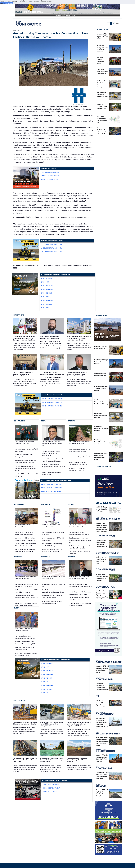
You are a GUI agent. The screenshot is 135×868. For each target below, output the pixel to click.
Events (17, 608)
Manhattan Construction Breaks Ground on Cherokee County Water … (26, 643)
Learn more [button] (49, 1)
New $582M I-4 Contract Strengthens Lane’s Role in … (53, 533)
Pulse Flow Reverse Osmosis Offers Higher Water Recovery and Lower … (102, 705)
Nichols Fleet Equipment (51, 784)
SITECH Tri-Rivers (46, 286)
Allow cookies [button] (9, 3)
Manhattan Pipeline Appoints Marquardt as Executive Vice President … (53, 467)
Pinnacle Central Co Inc (50, 172)
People (44, 421)
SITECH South (45, 282)
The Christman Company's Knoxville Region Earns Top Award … (80, 547)
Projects (72, 421)
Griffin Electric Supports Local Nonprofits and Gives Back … (78, 526)
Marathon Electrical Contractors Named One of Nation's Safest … (25, 533)
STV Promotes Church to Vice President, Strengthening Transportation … (51, 453)
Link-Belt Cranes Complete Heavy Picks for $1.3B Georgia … (52, 545)
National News (102, 30)
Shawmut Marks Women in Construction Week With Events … (25, 637)
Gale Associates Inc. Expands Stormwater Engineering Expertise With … (52, 444)
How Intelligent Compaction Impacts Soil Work (102, 95)
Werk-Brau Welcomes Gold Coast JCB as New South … (26, 475)
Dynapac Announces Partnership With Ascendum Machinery (80, 604)
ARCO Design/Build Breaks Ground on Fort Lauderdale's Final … (26, 654)
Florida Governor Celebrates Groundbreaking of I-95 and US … (79, 464)
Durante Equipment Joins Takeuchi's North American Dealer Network (80, 593)
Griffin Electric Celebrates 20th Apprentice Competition (24, 630)
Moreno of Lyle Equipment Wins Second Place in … (51, 474)
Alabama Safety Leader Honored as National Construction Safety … (26, 545)
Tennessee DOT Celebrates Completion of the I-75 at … (77, 469)
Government (46, 504)
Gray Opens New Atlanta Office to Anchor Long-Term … (79, 599)
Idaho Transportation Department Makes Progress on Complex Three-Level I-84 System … (102, 742)
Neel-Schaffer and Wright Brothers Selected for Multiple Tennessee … (25, 461)
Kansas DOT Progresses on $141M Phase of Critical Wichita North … (102, 688)
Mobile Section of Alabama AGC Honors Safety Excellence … (25, 526)
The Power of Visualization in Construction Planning (101, 402)
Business (71, 556)
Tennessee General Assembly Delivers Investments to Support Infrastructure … (80, 457)
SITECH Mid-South (47, 278)
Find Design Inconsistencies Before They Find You (101, 442)
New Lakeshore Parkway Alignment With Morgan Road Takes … (79, 443)
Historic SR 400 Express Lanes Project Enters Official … (51, 526)
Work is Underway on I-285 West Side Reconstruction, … (53, 539)
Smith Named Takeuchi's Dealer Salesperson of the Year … (24, 443)
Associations (19, 504)
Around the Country (103, 467)
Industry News (19, 315)
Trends (71, 504)
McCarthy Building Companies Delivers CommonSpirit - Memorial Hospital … (25, 468)
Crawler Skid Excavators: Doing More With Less (102, 106)
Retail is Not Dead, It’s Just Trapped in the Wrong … (101, 509)
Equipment (18, 556)
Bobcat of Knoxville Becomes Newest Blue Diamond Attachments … (26, 585)
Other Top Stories (20, 701)
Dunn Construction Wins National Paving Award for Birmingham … (25, 550)
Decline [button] (2, 3)
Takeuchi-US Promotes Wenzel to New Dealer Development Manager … (53, 460)
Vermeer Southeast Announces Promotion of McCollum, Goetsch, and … (26, 598)
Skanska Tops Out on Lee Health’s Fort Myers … (53, 585)
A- (108, 24)
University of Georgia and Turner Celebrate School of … (25, 649)
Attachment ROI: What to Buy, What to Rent (102, 36)
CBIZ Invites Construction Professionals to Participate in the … (80, 533)
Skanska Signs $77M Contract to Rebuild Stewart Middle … (52, 597)
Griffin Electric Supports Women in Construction (79, 553)
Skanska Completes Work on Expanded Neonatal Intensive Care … (53, 591)
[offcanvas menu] (117, 23)
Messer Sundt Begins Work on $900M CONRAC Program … (53, 578)
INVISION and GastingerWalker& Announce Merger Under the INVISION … (80, 586)
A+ (114, 24)
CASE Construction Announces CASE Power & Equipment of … (26, 591)
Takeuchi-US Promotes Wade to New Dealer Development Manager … (26, 604)
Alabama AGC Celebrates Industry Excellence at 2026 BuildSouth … (25, 539)
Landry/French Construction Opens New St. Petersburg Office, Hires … (79, 578)
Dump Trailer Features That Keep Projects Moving (102, 71)
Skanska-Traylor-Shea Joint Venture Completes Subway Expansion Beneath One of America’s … (101, 527)
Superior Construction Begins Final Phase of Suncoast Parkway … (79, 450)
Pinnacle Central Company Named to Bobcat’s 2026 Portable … (26, 578)
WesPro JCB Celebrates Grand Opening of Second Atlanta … (24, 456)
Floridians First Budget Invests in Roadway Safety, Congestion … (52, 550)
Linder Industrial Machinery (51, 244)
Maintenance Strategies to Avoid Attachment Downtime (101, 362)
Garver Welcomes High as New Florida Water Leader (26, 450)
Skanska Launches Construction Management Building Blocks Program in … (80, 540)
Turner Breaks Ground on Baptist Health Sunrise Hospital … (52, 602)
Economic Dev (46, 556)
